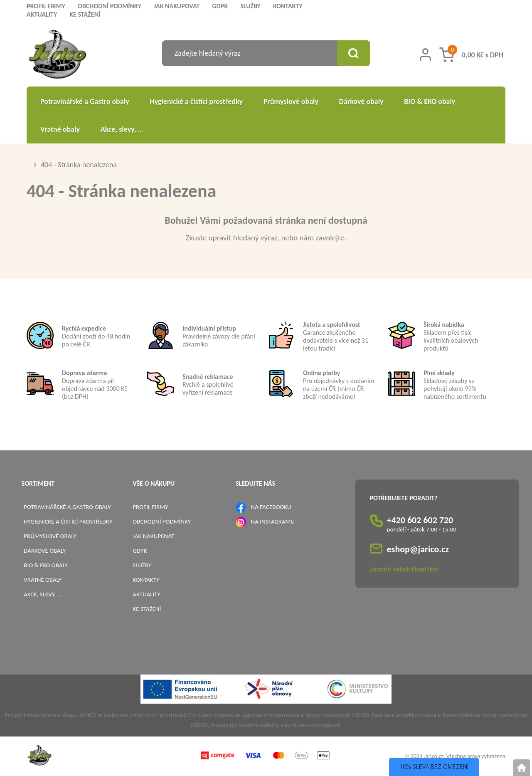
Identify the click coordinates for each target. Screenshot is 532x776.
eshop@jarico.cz (418, 549)
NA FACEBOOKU (271, 507)
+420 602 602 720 (420, 520)
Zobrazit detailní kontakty (404, 569)
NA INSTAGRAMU (273, 521)
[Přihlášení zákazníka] (425, 54)
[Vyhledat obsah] (353, 53)
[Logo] (58, 56)
